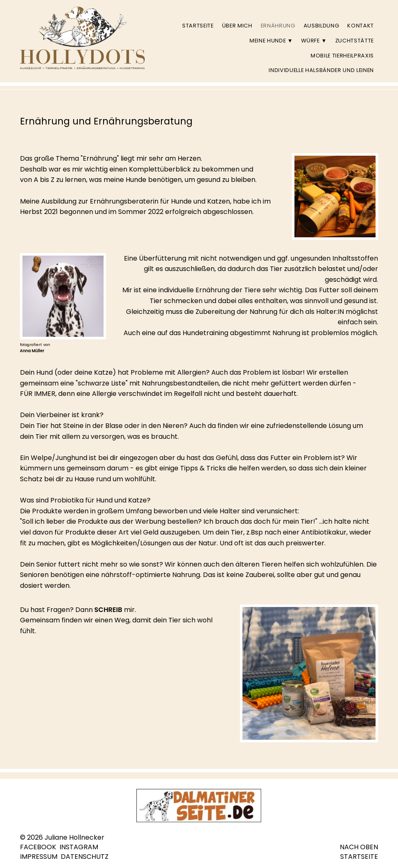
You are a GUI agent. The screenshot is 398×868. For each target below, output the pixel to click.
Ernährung (278, 26)
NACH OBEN (359, 847)
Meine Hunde (271, 41)
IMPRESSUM (39, 857)
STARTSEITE (359, 857)
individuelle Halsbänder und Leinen (321, 70)
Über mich (237, 26)
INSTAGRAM (79, 847)
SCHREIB (108, 610)
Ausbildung (321, 26)
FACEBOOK (38, 847)
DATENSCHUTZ (85, 857)
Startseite (198, 26)
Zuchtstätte (355, 41)
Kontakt (361, 26)
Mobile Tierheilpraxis (342, 56)
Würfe (314, 41)
